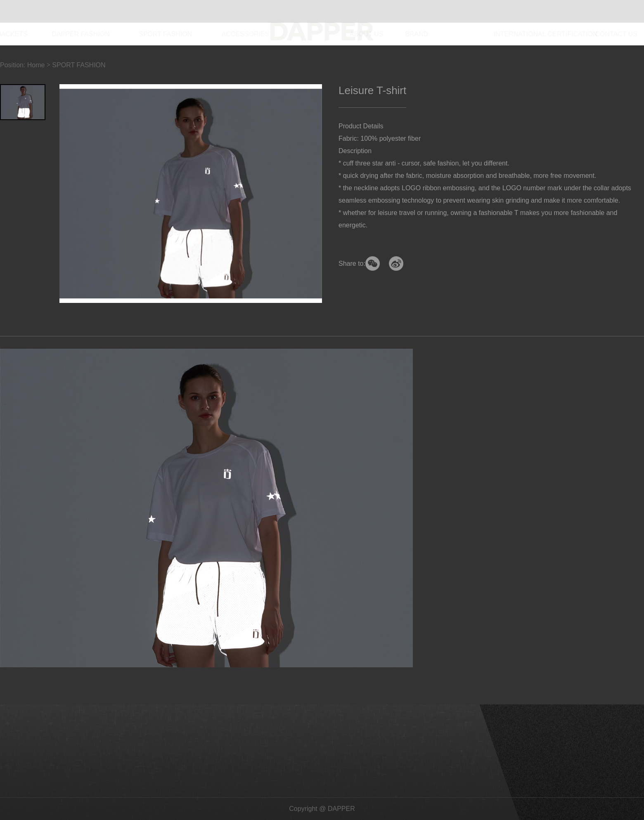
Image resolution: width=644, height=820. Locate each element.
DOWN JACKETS (26, 34)
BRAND (406, 34)
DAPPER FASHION (108, 34)
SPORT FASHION (191, 34)
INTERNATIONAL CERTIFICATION (496, 34)
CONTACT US (596, 34)
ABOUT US (350, 34)
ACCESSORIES (268, 34)
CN (613, 11)
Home (36, 65)
